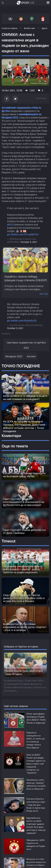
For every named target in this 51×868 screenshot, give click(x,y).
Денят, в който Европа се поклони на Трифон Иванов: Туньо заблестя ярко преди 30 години (24, 671)
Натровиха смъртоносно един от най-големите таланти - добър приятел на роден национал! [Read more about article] (23, 569)
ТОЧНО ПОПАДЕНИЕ (21, 366)
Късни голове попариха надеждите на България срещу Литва (24, 475)
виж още (44, 294)
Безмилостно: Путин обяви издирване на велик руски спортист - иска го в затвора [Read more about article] (25, 627)
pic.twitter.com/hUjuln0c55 (22, 321)
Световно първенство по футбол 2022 (26, 345)
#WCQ (11, 225)
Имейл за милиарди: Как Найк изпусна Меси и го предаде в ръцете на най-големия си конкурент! (25, 396)
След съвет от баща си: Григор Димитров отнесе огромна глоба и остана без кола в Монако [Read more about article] (24, 598)
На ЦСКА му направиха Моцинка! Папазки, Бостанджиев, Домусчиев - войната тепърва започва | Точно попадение (25, 426)
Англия (31, 356)
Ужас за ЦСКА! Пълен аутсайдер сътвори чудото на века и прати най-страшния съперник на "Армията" (36, 761)
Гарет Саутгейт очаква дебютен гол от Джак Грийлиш (24, 531)
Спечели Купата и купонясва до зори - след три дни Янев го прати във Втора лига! (36, 799)
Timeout (8, 541)
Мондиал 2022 (14, 356)
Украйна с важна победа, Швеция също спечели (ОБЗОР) (26, 278)
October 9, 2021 (29, 242)
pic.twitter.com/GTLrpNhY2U (23, 234)
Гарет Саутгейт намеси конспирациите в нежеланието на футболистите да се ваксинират (24, 502)
